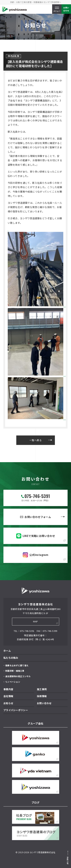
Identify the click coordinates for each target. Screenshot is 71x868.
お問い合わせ (44, 703)
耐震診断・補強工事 (15, 671)
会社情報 (8, 696)
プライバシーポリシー (16, 710)
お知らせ (8, 703)
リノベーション (13, 682)
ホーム (7, 651)
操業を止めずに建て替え (17, 665)
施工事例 (42, 689)
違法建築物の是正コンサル (18, 676)
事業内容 (8, 689)
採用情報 (42, 696)
